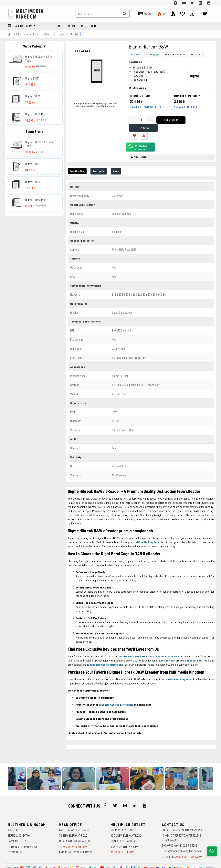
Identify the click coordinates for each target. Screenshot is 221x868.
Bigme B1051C (33, 96)
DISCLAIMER (140, 146)
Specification (79, 160)
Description (105, 160)
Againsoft (144, 863)
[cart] (205, 14)
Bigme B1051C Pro (35, 114)
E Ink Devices (21, 34)
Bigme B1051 (32, 78)
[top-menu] (11, 3)
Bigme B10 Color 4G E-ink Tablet (39, 58)
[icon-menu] (105, 789)
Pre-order (136, 54)
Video (126, 160)
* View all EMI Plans (187, 109)
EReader (36, 34)
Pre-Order (164, 124)
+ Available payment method (148, 109)
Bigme (47, 34)
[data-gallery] (47, 762)
